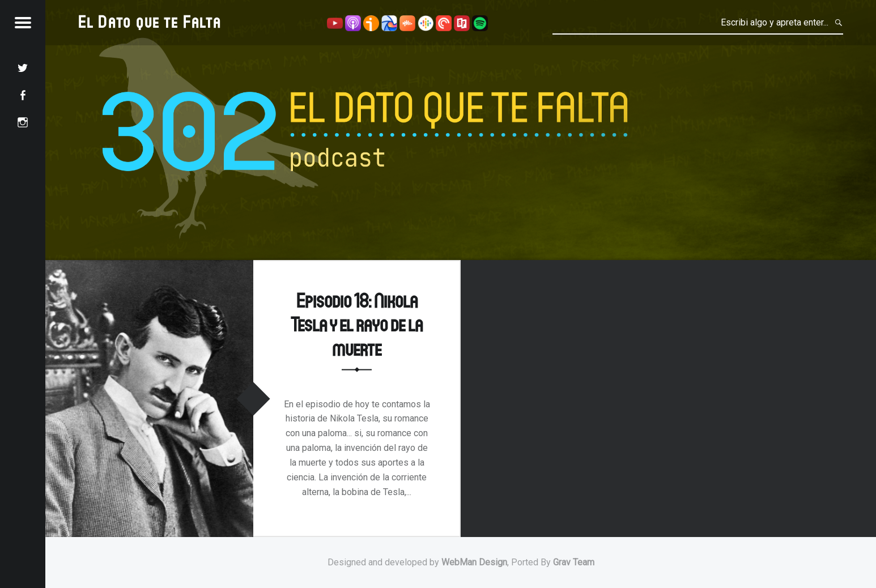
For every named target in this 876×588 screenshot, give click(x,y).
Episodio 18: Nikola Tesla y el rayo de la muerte (357, 323)
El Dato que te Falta (150, 21)
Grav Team (574, 562)
